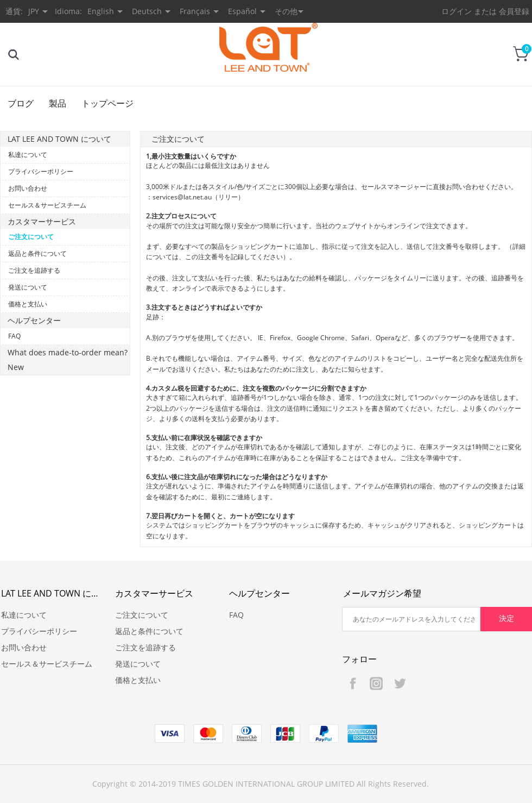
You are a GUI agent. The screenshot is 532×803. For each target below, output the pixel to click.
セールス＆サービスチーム (47, 205)
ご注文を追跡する (34, 270)
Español (242, 11)
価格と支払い (28, 304)
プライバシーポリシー (41, 171)
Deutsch (147, 11)
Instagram (376, 683)
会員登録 (514, 11)
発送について (28, 287)
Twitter (400, 683)
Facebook (353, 683)
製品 (58, 103)
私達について (28, 155)
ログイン (457, 11)
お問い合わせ (28, 188)
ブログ (21, 103)
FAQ (14, 336)
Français (195, 11)
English (101, 11)
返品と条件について (37, 253)
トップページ (107, 103)
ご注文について (31, 237)
